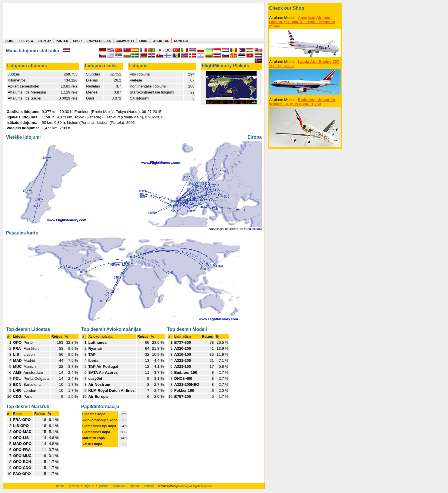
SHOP (77, 41)
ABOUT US (161, 41)
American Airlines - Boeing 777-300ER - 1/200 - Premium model (302, 22)
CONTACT (181, 41)
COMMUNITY (125, 41)
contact (149, 486)
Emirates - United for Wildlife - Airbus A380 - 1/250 (302, 102)
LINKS (144, 41)
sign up (89, 486)
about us (119, 486)
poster (104, 486)
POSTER (62, 41)
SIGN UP (45, 41)
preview (74, 486)
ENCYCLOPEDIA (99, 41)
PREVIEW (26, 41)
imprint (134, 486)
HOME (10, 41)
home (60, 486)
